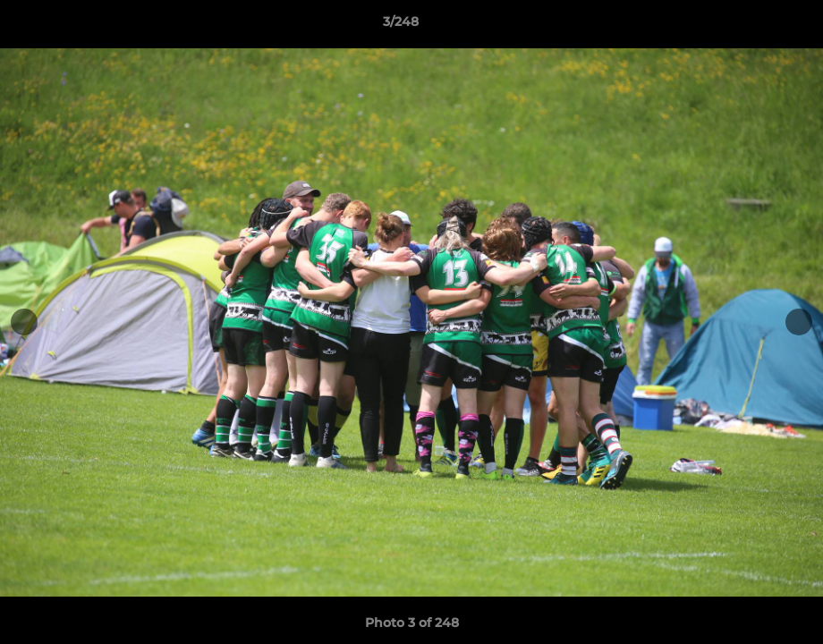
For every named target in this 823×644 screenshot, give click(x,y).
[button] (748, 26)
